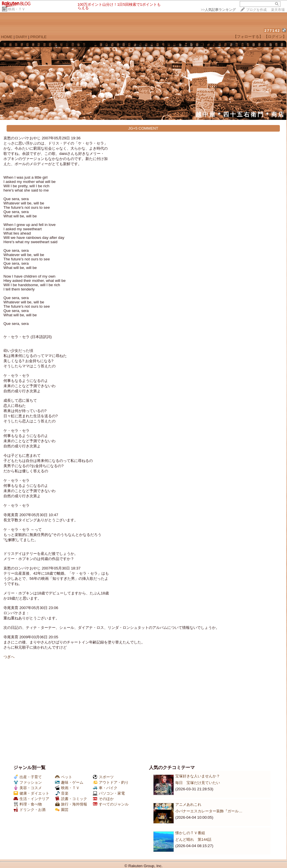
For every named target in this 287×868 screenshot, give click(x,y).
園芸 (62, 810)
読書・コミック (71, 799)
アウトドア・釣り (111, 782)
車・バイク (105, 788)
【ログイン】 (275, 37)
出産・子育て (28, 777)
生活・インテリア (31, 799)
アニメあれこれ (188, 804)
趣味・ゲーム (69, 782)
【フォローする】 (248, 37)
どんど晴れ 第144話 (193, 839)
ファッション (28, 782)
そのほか (103, 799)
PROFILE (39, 37)
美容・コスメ (28, 788)
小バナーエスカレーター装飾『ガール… (209, 811)
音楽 (62, 793)
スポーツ (103, 777)
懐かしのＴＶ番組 (190, 833)
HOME (7, 37)
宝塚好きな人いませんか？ (198, 776)
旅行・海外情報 (71, 804)
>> (218, 10)
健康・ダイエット (31, 793)
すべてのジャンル (111, 804)
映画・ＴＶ (17, 9)
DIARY (21, 37)
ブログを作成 (256, 10)
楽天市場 (278, 10)
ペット (64, 777)
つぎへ (9, 657)
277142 (272, 31)
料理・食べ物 (28, 804)
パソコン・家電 (109, 793)
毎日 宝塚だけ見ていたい (198, 783)
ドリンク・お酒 (30, 810)
